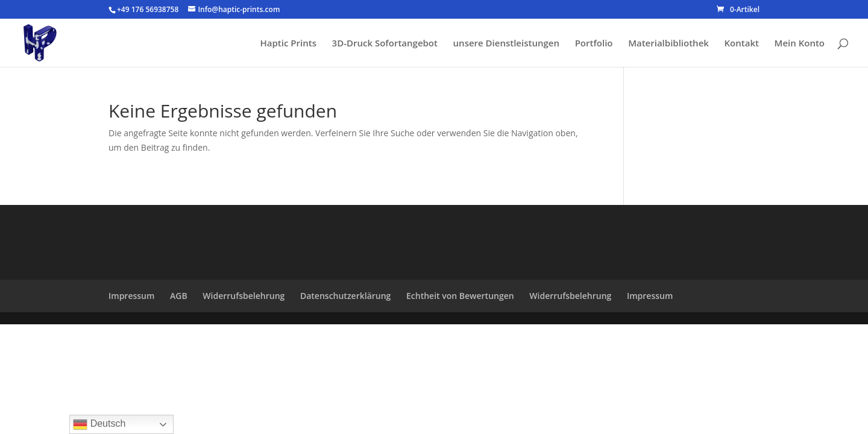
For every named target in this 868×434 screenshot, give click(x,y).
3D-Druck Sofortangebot (385, 44)
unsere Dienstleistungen (506, 44)
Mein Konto (800, 44)
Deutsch (99, 424)
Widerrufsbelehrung (244, 296)
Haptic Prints (288, 44)
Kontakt (742, 44)
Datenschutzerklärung (345, 296)
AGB (179, 296)
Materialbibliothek (668, 44)
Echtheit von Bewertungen (460, 296)
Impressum (131, 296)
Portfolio (594, 44)
